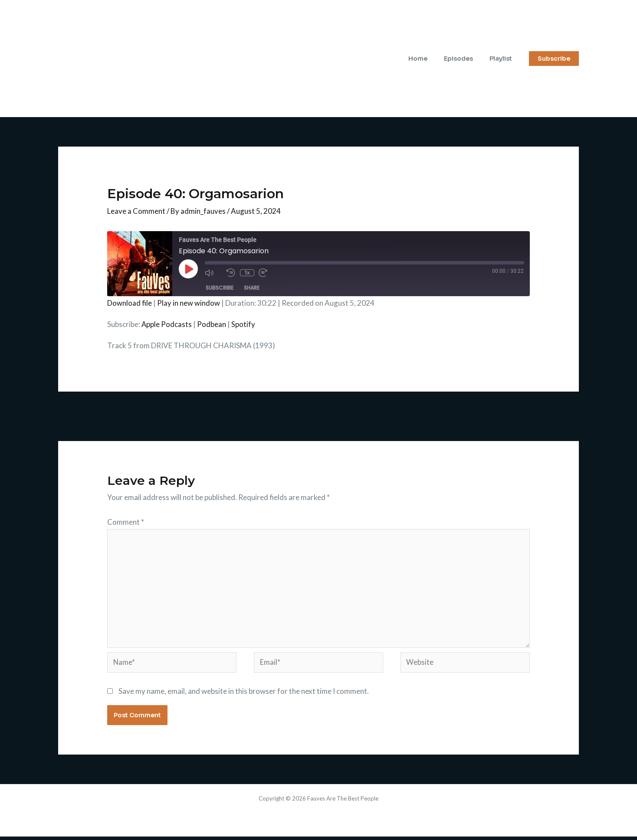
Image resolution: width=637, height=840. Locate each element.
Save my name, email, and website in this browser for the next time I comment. (244, 694)
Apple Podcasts (167, 324)
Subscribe (220, 288)
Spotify (244, 324)
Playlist (503, 59)
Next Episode (514, 415)
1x (247, 273)
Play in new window (189, 303)
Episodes (465, 59)
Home (429, 59)
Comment (126, 522)
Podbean (212, 324)
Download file (130, 303)
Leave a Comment (136, 211)
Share (252, 288)
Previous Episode (130, 415)
